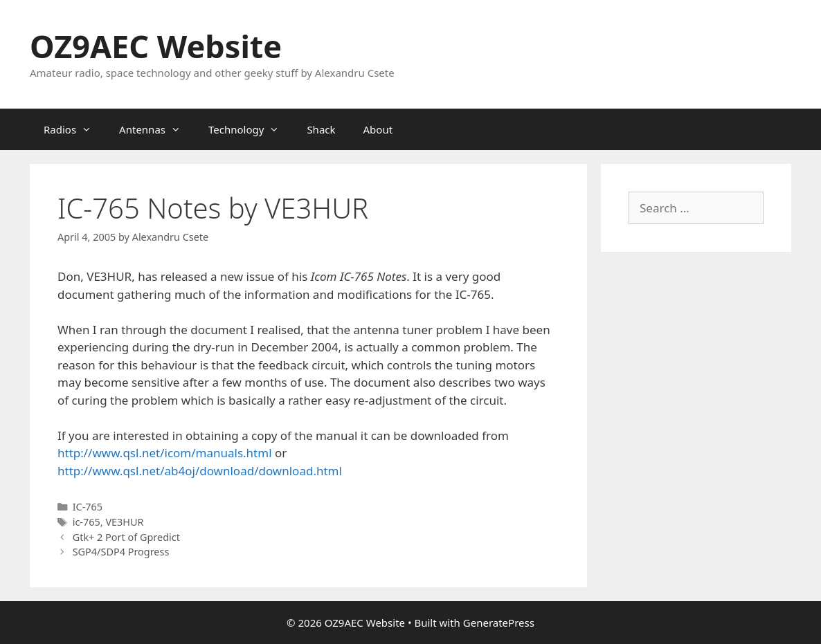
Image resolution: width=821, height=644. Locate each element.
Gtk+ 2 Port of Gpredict (126, 537)
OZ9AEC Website (156, 46)
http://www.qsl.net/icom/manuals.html (165, 453)
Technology (251, 129)
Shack (321, 129)
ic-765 (87, 522)
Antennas (157, 129)
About (378, 129)
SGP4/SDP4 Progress (121, 552)
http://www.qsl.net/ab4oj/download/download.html (200, 471)
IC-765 (88, 507)
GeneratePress (499, 623)
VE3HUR (124, 522)
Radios (74, 129)
